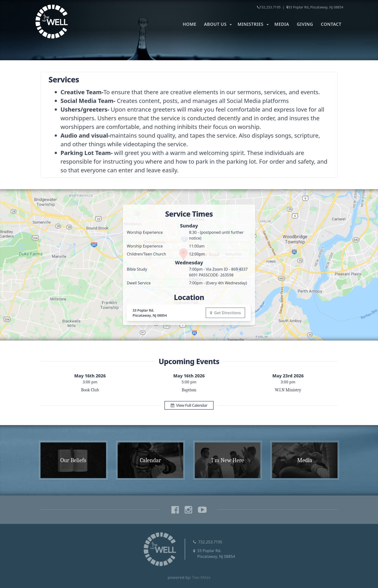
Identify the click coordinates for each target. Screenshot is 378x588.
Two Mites (201, 577)
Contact (331, 24)
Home (189, 24)
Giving (305, 24)
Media (282, 24)
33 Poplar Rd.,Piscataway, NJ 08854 (315, 7)
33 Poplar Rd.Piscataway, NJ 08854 (216, 554)
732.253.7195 (269, 7)
